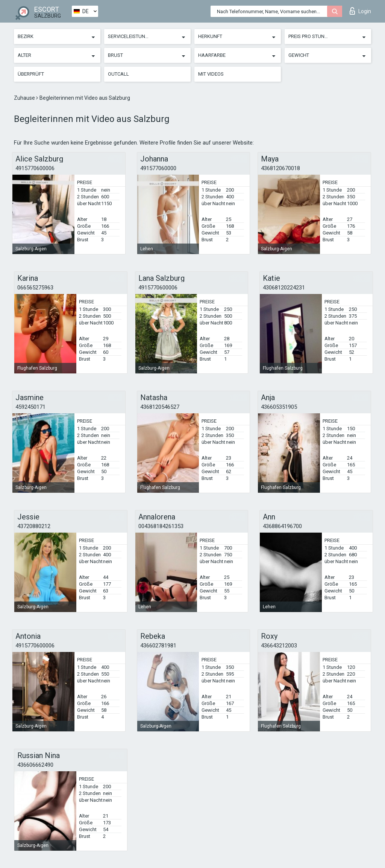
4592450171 (30, 407)
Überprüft (31, 74)
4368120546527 (160, 407)
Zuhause (25, 98)
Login (360, 11)
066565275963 (35, 288)
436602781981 (158, 646)
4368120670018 (280, 168)
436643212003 (279, 646)
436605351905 (279, 407)
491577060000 (158, 168)
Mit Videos (211, 74)
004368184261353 (161, 526)
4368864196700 (282, 526)
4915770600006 (35, 168)
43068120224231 (284, 288)
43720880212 (34, 526)
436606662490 (35, 765)
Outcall (118, 74)
